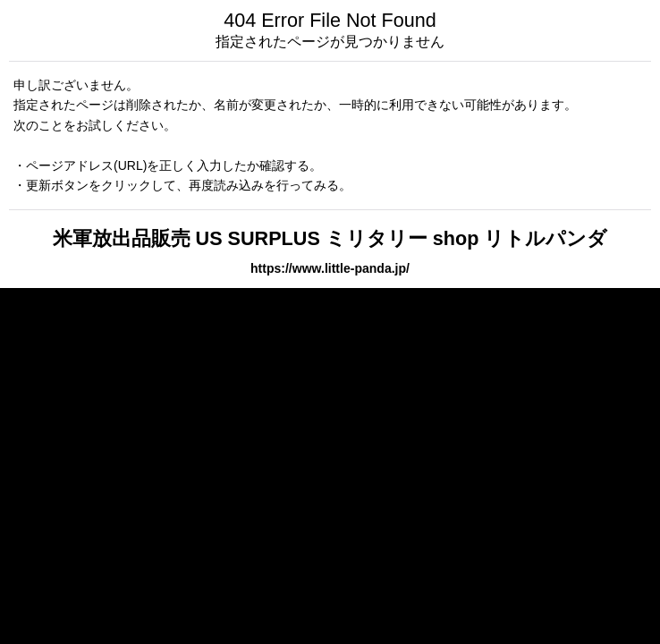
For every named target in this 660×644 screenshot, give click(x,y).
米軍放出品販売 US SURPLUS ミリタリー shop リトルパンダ (330, 238)
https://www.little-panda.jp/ (330, 268)
